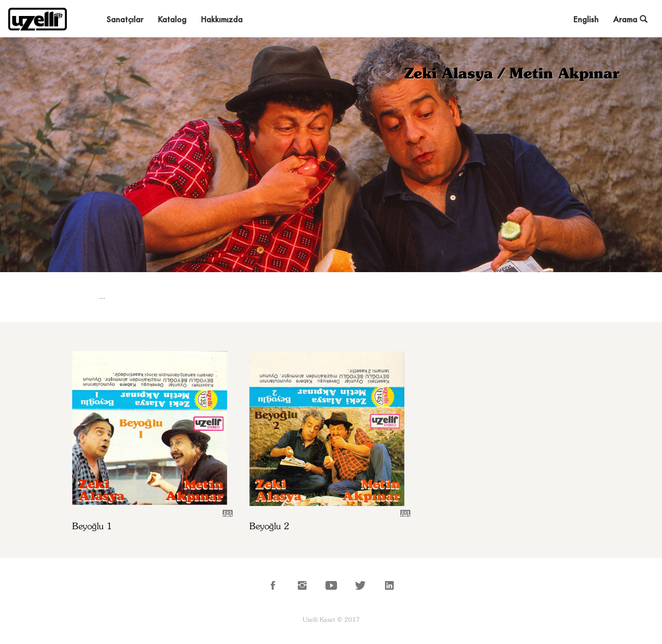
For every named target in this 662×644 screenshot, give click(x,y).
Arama (630, 19)
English (586, 19)
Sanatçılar (125, 19)
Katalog (172, 19)
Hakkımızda (222, 19)
